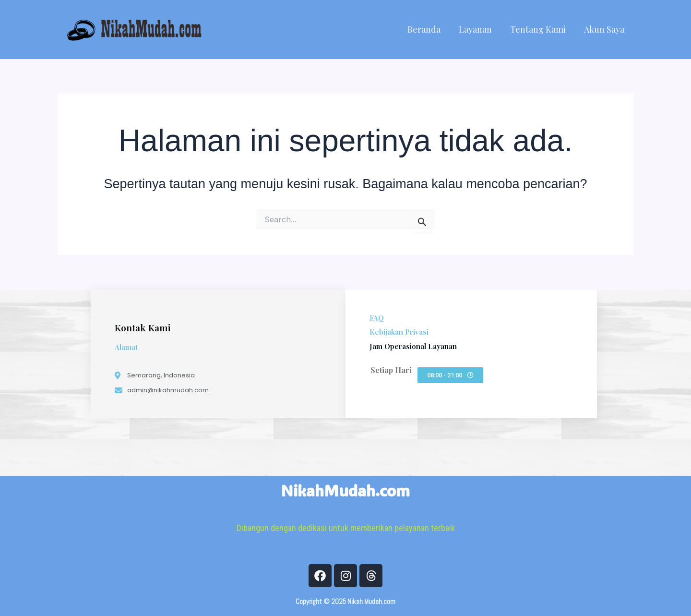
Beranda (427, 29)
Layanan (478, 29)
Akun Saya (605, 29)
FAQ (377, 318)
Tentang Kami (539, 29)
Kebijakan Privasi (399, 332)
